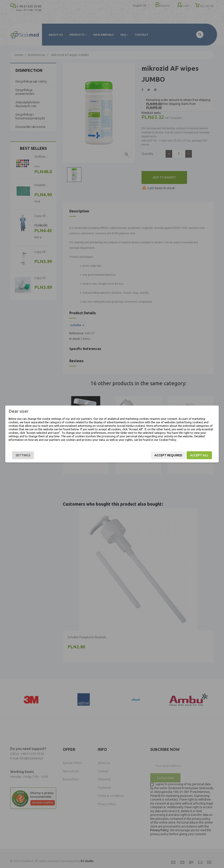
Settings (23, 455)
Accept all (199, 455)
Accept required (168, 455)
